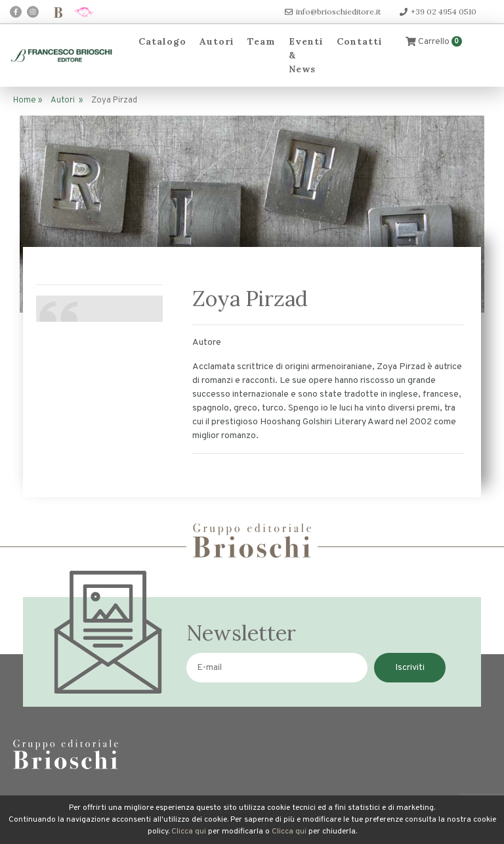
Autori (217, 41)
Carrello (434, 42)
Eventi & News (306, 55)
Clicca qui (189, 832)
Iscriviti (410, 668)
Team (262, 41)
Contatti (360, 41)
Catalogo (162, 41)
